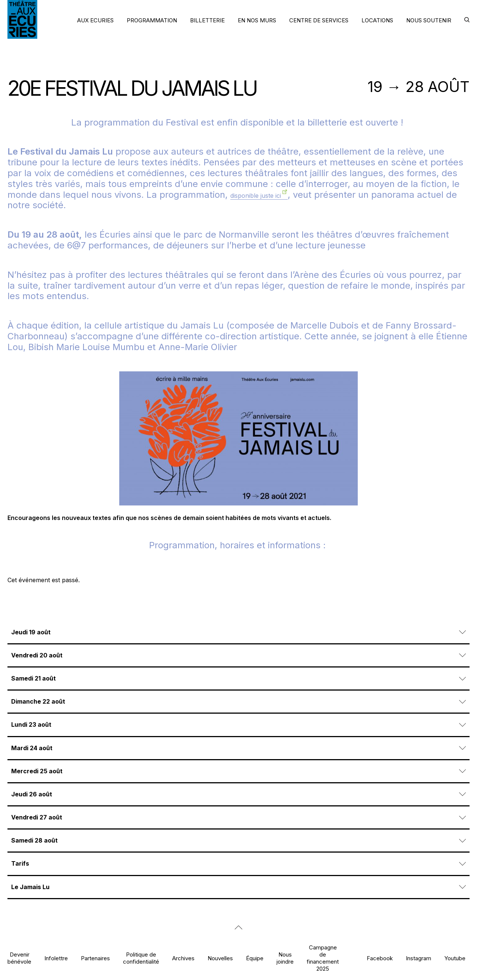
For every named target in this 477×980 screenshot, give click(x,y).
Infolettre (56, 958)
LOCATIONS (377, 20)
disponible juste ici (256, 196)
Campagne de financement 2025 (323, 958)
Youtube (455, 958)
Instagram (418, 958)
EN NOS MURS (257, 20)
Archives (183, 958)
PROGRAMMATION (152, 20)
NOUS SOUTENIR (429, 20)
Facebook (380, 958)
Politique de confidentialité (141, 958)
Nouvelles (220, 958)
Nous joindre (285, 958)
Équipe (255, 958)
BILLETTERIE (207, 20)
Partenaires (95, 958)
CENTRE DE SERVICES (319, 20)
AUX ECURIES (95, 20)
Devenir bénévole (19, 958)
